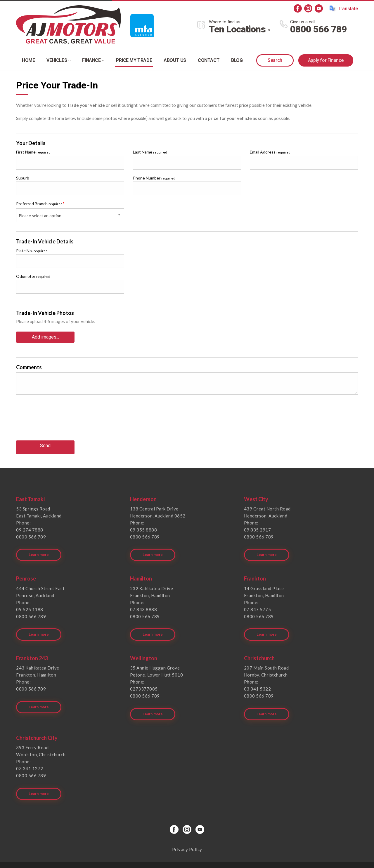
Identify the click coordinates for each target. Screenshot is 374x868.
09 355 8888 (144, 526)
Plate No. (32, 251)
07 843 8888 (144, 601)
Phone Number (154, 178)
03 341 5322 (258, 677)
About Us (175, 60)
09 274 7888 (30, 526)
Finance (93, 60)
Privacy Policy (187, 829)
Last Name (150, 152)
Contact (209, 60)
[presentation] (60, 420)
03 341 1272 (30, 753)
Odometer (33, 276)
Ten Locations (237, 29)
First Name (33, 152)
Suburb (23, 178)
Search (275, 60)
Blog (237, 60)
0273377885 (144, 677)
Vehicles (58, 60)
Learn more (40, 547)
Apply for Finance (326, 60)
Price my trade (134, 60)
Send (45, 443)
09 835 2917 (258, 526)
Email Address (270, 152)
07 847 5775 (258, 601)
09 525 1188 (30, 601)
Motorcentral (229, 855)
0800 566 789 (318, 29)
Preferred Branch (40, 204)
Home (28, 60)
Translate (344, 8)
